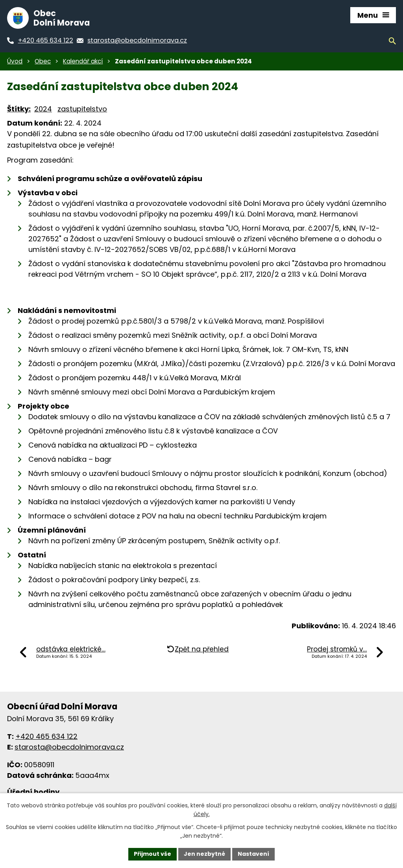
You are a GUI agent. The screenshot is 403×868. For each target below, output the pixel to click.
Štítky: (19, 109)
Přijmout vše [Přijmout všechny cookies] (153, 854)
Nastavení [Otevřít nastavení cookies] (253, 854)
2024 (43, 109)
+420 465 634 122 (46, 736)
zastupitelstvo (82, 109)
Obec (43, 61)
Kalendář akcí (83, 61)
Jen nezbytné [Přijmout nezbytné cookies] (204, 854)
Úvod (15, 61)
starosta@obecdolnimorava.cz (69, 747)
